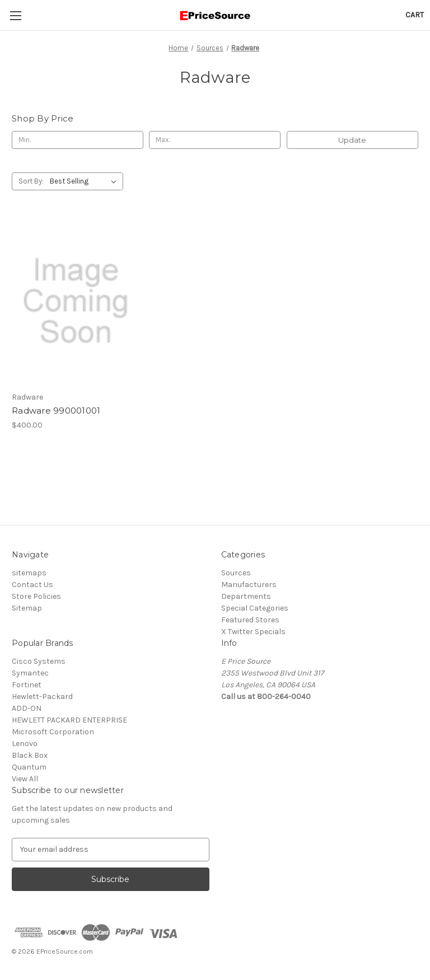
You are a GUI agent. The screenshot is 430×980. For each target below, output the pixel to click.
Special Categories (255, 608)
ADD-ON (27, 708)
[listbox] (85, 181)
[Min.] (78, 140)
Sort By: (31, 181)
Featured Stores (250, 620)
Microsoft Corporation (53, 732)
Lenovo (25, 744)
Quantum (29, 767)
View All (25, 779)
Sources (236, 573)
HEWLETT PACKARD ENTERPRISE (69, 720)
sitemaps (29, 573)
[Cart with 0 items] (415, 15)
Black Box (30, 755)
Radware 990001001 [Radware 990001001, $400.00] (56, 411)
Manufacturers (249, 585)
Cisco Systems (39, 661)
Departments (246, 596)
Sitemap (27, 608)
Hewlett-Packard (42, 697)
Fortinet (27, 685)
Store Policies (36, 596)
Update (352, 140)
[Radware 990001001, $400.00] (76, 301)
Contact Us (32, 585)
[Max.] (215, 140)
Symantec (30, 673)
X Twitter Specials (253, 632)
